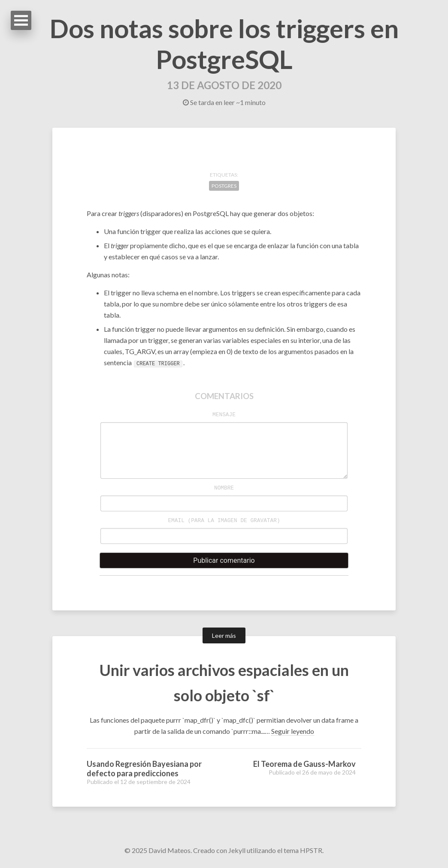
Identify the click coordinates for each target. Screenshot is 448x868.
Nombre (224, 488)
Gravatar (263, 521)
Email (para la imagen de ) (224, 521)
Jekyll (237, 850)
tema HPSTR (303, 850)
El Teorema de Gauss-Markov (304, 764)
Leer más (224, 635)
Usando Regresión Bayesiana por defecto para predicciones (144, 769)
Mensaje (224, 415)
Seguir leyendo (293, 731)
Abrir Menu (21, 20)
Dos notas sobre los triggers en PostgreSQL (224, 44)
